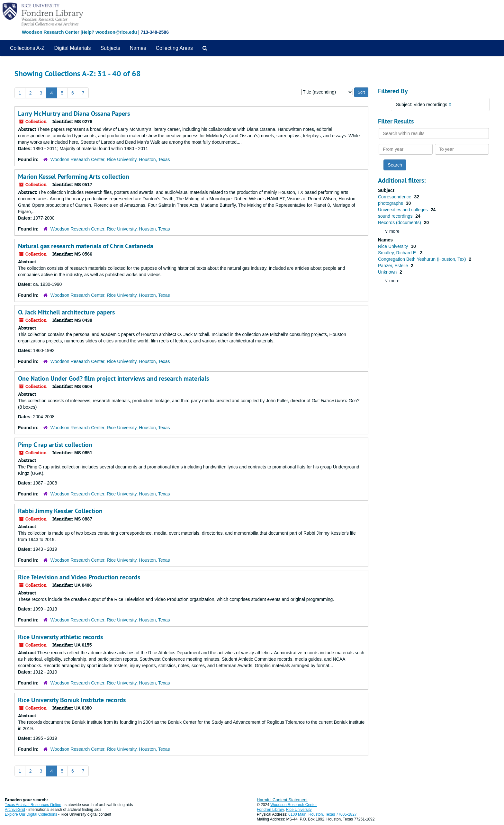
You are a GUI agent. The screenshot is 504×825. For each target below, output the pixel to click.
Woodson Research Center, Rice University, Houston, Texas (110, 159)
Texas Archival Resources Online (33, 805)
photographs (391, 203)
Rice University (394, 246)
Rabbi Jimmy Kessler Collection (60, 511)
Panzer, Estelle (394, 266)
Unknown (388, 272)
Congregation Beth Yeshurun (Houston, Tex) (423, 259)
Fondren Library (270, 810)
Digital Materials (73, 48)
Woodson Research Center (51, 32)
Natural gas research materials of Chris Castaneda (86, 246)
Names (138, 48)
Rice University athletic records (60, 637)
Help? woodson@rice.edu (109, 32)
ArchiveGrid (15, 810)
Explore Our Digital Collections (31, 814)
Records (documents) (400, 222)
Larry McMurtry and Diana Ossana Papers (74, 113)
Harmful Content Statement (282, 800)
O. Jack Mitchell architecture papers (66, 312)
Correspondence (395, 197)
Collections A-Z (27, 48)
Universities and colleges (404, 210)
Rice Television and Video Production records (79, 577)
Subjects (110, 48)
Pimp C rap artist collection (55, 445)
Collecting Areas (174, 48)
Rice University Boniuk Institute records (72, 700)
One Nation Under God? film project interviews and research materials (113, 378)
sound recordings (396, 216)
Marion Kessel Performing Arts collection (74, 177)
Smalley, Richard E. (398, 253)
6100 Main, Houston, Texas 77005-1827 (323, 814)
